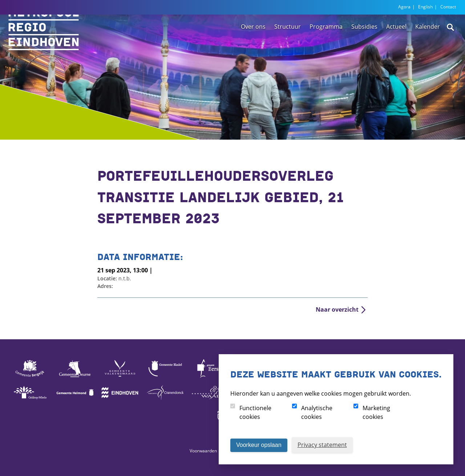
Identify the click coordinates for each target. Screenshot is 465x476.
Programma (326, 48)
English (425, 7)
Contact (448, 7)
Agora (404, 7)
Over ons (253, 48)
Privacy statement (322, 445)
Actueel (396, 48)
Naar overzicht (337, 309)
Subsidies (364, 48)
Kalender (428, 48)
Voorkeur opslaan (259, 445)
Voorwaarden (203, 451)
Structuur (288, 48)
